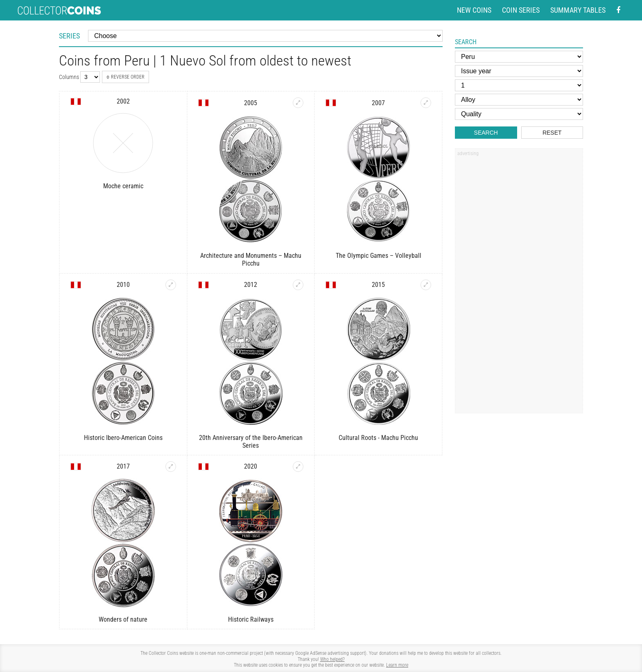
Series (69, 36)
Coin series (521, 10)
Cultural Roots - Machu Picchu (378, 438)
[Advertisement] (519, 284)
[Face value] (519, 85)
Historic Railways (251, 619)
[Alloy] (519, 100)
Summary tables (578, 10)
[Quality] (519, 114)
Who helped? (332, 659)
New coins (474, 10)
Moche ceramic (123, 186)
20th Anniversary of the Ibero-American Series (251, 442)
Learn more (397, 665)
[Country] (519, 57)
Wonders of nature (123, 619)
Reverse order (125, 77)
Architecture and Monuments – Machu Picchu (251, 259)
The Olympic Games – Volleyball (379, 256)
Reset (552, 133)
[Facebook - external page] (618, 10)
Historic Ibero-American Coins (123, 438)
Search (486, 133)
